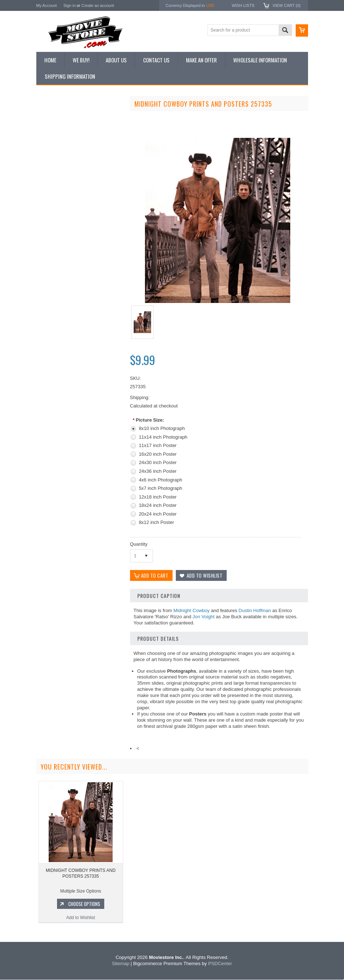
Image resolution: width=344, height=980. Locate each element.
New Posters (53, 179)
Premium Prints (55, 191)
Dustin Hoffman (255, 611)
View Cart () (286, 5)
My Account (47, 5)
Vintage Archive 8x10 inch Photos (73, 130)
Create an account (98, 5)
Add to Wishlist (80, 418)
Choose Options (84, 405)
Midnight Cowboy (191, 611)
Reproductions (54, 167)
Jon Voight (204, 617)
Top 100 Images (56, 142)
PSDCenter (220, 964)
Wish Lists (243, 5)
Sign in (69, 5)
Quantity (139, 544)
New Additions (54, 118)
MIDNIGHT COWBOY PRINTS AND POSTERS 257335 (81, 874)
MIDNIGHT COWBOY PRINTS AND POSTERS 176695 (80, 374)
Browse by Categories (62, 155)
